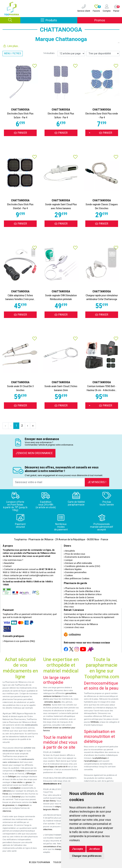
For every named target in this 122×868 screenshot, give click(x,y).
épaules (57, 702)
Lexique (68, 560)
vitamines (7, 811)
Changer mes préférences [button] (87, 856)
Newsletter (9, 563)
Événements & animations (77, 557)
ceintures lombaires (52, 696)
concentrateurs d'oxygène (55, 847)
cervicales (49, 702)
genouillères (71, 693)
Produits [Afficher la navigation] (59, 20)
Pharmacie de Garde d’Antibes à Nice (82, 591)
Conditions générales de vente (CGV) (82, 566)
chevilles (47, 705)
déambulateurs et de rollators (57, 784)
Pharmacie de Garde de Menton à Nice (83, 594)
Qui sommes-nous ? (13, 560)
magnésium (24, 805)
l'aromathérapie (91, 761)
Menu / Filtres (13, 53)
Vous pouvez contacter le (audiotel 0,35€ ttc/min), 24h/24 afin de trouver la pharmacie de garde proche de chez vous (91, 604)
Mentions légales (73, 569)
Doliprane (20, 771)
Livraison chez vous (74, 627)
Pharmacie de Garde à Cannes (79, 598)
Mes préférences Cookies (77, 579)
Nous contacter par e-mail (28, 575)
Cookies (68, 575)
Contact (7, 566)
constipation (15, 788)
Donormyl (16, 797)
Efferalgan (31, 774)
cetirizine (7, 791)
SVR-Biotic (95, 722)
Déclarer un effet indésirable (78, 563)
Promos (100, 20)
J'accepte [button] (77, 849)
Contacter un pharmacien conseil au (28, 569)
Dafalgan (12, 777)
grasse (29, 782)
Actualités (69, 551)
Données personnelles (75, 572)
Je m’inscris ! (97, 482)
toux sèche (18, 782)
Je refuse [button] (94, 849)
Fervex (5, 794)
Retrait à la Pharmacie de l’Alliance (81, 624)
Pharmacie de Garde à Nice (77, 588)
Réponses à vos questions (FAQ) (19, 641)
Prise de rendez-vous (74, 554)
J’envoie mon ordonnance (34, 453)
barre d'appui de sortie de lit (55, 767)
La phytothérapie (100, 758)
